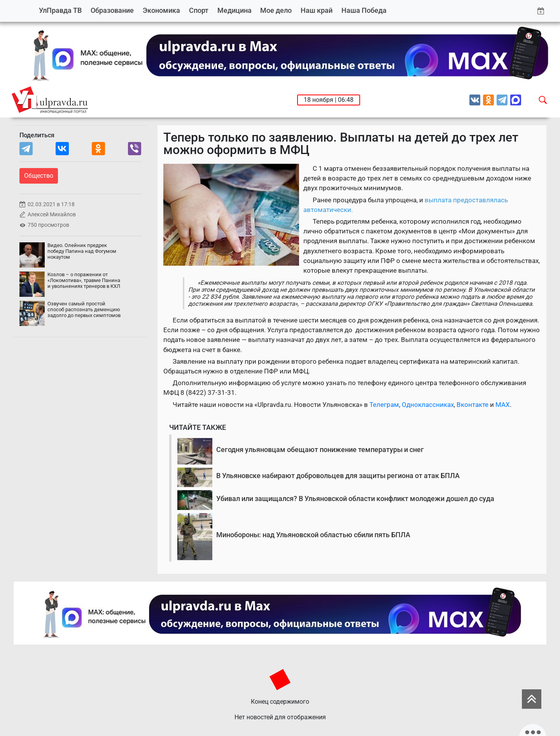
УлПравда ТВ (60, 10)
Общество (39, 176)
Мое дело (276, 10)
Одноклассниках (428, 405)
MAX (503, 405)
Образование (112, 10)
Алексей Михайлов (52, 215)
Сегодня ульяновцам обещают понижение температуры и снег (320, 449)
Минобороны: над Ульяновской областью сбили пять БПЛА (313, 535)
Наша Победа (364, 10)
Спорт (199, 10)
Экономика (161, 10)
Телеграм (384, 405)
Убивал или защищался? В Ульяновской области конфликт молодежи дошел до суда (355, 499)
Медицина (234, 10)
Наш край (317, 10)
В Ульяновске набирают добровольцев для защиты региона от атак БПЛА (338, 476)
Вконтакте (472, 405)
